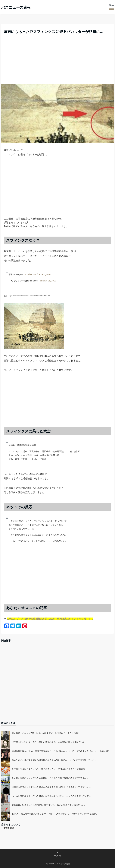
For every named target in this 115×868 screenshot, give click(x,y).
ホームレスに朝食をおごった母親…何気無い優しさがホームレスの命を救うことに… (52, 796)
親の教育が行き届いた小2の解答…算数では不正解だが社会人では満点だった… (49, 805)
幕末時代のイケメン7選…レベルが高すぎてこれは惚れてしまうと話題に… (47, 733)
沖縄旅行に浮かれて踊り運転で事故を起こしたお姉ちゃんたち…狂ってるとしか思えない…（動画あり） (61, 751)
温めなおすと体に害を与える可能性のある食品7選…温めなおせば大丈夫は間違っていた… (54, 760)
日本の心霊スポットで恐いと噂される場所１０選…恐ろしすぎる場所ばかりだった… (52, 787)
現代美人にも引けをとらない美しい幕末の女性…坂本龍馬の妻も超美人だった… (49, 742)
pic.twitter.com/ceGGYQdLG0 (38, 274)
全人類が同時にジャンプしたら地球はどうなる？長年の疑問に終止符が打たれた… (50, 778)
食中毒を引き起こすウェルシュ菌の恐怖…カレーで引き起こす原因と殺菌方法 (48, 769)
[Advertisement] (57, 62)
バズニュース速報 (16, 7)
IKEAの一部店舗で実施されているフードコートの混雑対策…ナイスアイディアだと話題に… (55, 814)
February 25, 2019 (47, 281)
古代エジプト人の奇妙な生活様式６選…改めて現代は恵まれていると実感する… (50, 619)
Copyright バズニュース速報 (58, 864)
